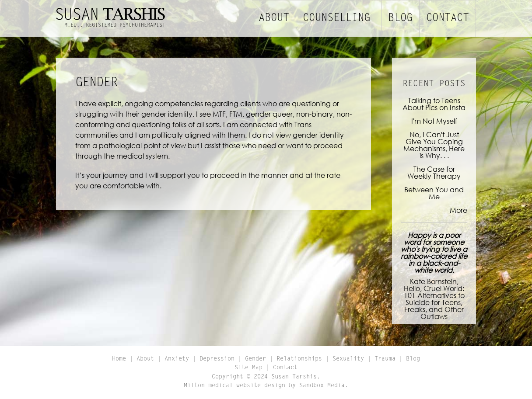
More (458, 210)
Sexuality (348, 359)
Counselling (336, 18)
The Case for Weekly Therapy (434, 172)
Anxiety (177, 359)
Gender (255, 359)
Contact (448, 18)
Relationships (299, 359)
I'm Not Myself (434, 121)
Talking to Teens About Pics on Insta (434, 104)
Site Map (248, 368)
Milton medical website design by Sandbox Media (264, 386)
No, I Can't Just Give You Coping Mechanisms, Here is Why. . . (434, 145)
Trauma (385, 359)
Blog (400, 18)
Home (119, 359)
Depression (217, 359)
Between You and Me (434, 193)
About (274, 18)
